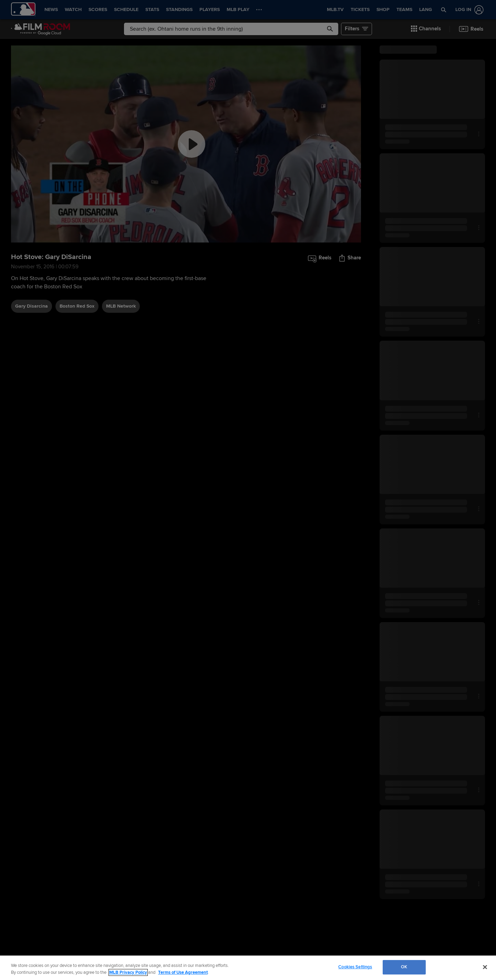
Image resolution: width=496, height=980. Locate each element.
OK (404, 967)
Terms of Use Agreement (183, 972)
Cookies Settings (355, 967)
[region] (248, 968)
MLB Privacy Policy (128, 972)
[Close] (485, 967)
